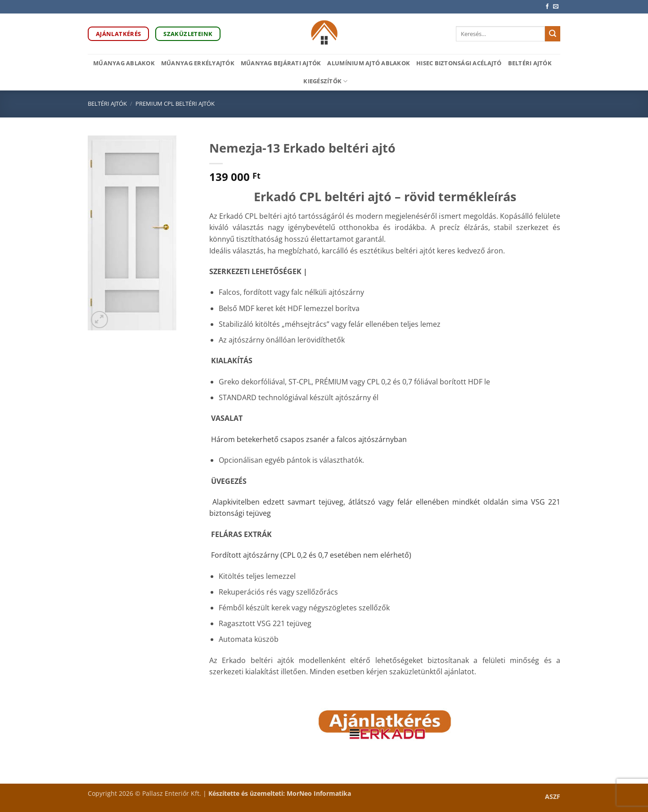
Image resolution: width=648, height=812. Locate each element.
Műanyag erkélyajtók (198, 63)
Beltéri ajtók (530, 63)
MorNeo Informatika (319, 793)
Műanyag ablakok (124, 63)
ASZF (553, 796)
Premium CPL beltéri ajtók (175, 104)
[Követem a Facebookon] (547, 7)
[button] (100, 320)
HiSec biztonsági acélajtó (459, 63)
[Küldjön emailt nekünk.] (556, 7)
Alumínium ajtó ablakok (369, 63)
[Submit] (553, 34)
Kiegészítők (325, 81)
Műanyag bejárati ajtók (281, 63)
